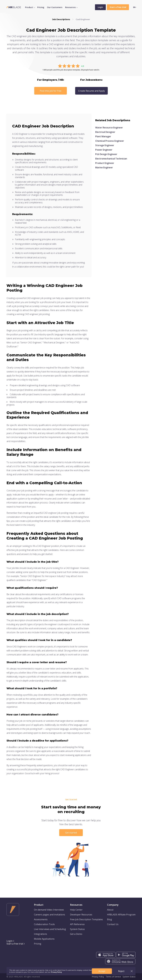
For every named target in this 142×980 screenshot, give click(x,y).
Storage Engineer (105, 145)
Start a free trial (15, 944)
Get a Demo (76, 934)
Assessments (41, 919)
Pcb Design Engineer (106, 154)
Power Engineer (104, 150)
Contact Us (113, 924)
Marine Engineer (104, 167)
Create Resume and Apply (92, 91)
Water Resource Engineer (109, 128)
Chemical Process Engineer (110, 141)
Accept (102, 971)
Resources (70, 7)
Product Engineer (105, 163)
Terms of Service (113, 977)
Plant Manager (103, 136)
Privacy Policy (98, 977)
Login (100, 7)
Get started (71, 833)
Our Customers (55, 7)
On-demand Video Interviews (49, 910)
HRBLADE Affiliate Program (121, 915)
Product (29, 7)
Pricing (41, 7)
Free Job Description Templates (86, 919)
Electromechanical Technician (111, 159)
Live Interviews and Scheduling (50, 929)
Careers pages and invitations (50, 915)
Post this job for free (51, 91)
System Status (77, 929)
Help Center (76, 910)
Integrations (40, 934)
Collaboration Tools (44, 924)
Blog (109, 919)
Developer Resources (81, 915)
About (110, 910)
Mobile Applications (44, 939)
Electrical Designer (105, 132)
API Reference (77, 924)
